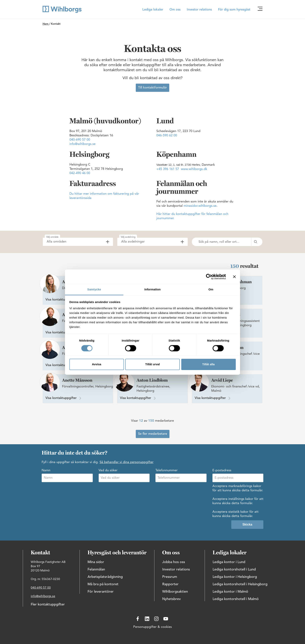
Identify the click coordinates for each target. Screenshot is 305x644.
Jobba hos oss (174, 562)
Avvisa (97, 364)
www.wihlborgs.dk (194, 169)
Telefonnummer (167, 471)
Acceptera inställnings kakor (233, 499)
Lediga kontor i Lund (229, 562)
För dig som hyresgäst (234, 10)
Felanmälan (96, 570)
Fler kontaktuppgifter (48, 605)
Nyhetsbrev (171, 599)
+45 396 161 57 (168, 169)
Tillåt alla (209, 364)
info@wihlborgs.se (82, 144)
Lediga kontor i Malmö (230, 592)
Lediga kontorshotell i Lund (234, 570)
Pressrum (170, 577)
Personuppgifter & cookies (152, 627)
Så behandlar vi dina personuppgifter (127, 462)
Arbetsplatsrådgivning (105, 577)
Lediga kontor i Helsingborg (235, 577)
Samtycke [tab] (94, 289)
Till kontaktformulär (152, 88)
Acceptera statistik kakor (230, 512)
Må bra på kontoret (103, 584)
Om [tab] (211, 289)
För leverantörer (101, 592)
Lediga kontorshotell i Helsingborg (240, 584)
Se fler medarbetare (153, 434)
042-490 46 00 (80, 173)
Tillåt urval (153, 364)
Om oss (175, 10)
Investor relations (199, 10)
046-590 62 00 (167, 136)
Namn (46, 471)
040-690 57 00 (80, 140)
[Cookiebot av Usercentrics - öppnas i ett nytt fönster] (209, 277)
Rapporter (170, 584)
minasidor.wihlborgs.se (200, 206)
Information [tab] (152, 289)
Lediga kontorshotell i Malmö (236, 599)
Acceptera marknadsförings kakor (237, 486)
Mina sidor (96, 562)
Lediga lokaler (153, 10)
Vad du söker (108, 471)
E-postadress (222, 471)
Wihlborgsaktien (175, 592)
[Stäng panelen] (234, 277)
